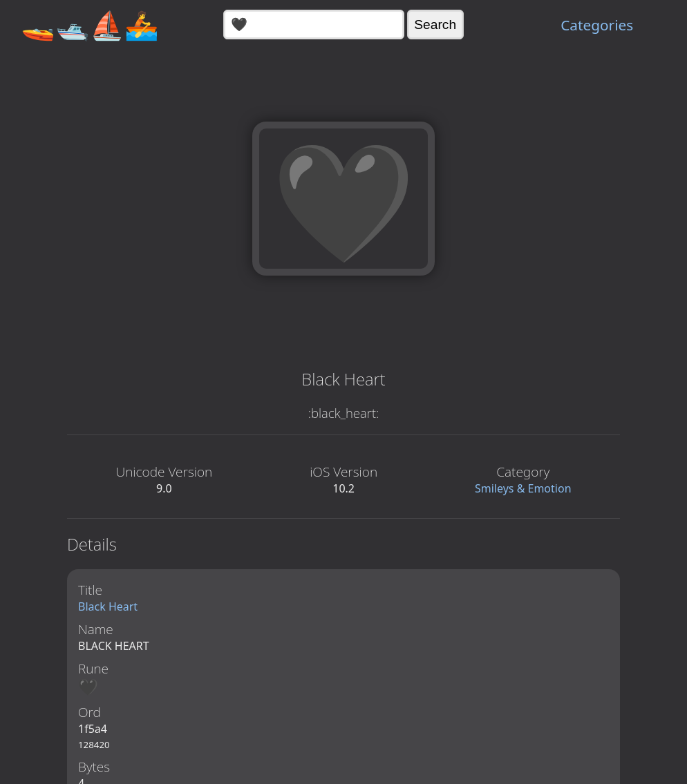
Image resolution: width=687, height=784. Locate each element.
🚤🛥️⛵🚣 (90, 25)
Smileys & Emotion (523, 488)
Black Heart (108, 606)
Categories (597, 25)
